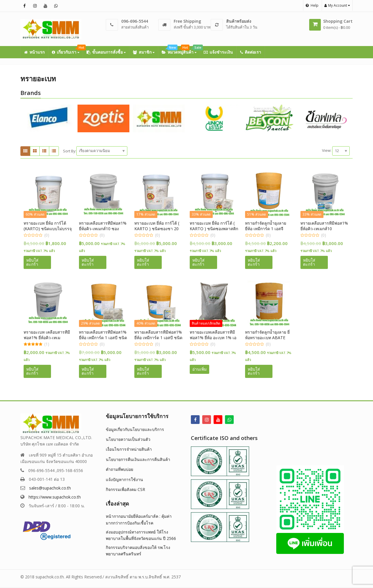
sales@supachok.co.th (50, 488)
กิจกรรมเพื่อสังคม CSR (125, 489)
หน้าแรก (34, 52)
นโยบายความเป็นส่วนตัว (128, 439)
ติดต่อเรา (251, 52)
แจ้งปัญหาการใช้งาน (124, 479)
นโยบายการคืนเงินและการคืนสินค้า (138, 459)
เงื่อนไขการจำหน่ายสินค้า (129, 449)
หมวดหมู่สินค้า (181, 50)
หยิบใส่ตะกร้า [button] (32, 262)
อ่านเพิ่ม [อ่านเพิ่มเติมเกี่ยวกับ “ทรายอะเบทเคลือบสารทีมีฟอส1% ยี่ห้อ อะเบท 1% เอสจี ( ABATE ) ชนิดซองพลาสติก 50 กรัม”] (199, 369)
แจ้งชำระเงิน (218, 52)
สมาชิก (144, 52)
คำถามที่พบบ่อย (119, 469)
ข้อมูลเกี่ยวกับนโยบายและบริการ (135, 429)
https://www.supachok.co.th (55, 497)
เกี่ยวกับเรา (67, 50)
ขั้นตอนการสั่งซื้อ (106, 52)
